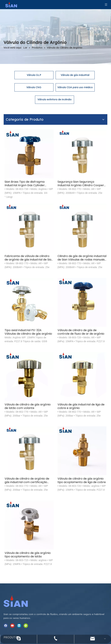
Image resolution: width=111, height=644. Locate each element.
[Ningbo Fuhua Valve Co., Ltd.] (14, 494)
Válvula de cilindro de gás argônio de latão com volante (50, 329)
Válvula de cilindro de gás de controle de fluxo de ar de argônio (89, 269)
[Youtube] (12, 544)
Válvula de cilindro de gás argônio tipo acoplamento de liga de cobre (89, 389)
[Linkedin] (19, 544)
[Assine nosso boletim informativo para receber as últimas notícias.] (37, 612)
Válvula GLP (34, 66)
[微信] (6, 548)
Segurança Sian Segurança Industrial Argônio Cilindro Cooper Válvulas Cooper (88, 148)
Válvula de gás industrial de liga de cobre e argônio (88, 329)
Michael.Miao (94, 545)
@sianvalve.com (96, 551)
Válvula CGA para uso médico (75, 78)
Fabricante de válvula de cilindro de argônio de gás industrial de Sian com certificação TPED (49, 208)
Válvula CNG (34, 78)
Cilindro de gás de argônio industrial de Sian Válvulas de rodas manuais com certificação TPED (88, 208)
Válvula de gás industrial (75, 66)
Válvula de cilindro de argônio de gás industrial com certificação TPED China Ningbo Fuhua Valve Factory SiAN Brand (50, 389)
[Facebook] (6, 544)
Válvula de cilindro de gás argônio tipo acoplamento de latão (50, 450)
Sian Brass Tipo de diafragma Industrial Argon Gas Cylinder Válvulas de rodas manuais (46, 148)
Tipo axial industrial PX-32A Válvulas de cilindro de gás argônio (48, 269)
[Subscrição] (79, 612)
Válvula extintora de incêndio (55, 90)
